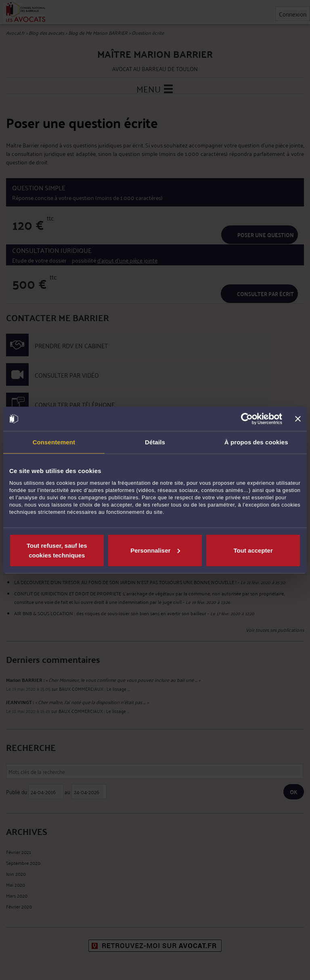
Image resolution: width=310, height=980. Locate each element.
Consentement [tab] (54, 442)
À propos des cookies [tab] (256, 442)
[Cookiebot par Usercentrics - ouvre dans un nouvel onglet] (247, 419)
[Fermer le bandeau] (298, 419)
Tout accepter (253, 550)
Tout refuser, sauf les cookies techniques (57, 550)
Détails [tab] (155, 442)
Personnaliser (155, 550)
